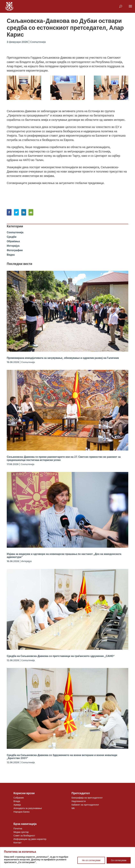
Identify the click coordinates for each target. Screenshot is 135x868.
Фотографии (15, 250)
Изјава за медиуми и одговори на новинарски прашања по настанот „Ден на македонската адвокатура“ (64, 555)
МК (73, 808)
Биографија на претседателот (87, 798)
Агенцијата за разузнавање (28, 808)
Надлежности (79, 801)
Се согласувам (119, 860)
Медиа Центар (21, 832)
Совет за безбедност (24, 835)
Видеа (11, 255)
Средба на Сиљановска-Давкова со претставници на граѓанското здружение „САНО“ (61, 656)
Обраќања (13, 241)
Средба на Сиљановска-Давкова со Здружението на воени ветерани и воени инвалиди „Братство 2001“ (62, 757)
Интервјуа (13, 246)
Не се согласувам (91, 860)
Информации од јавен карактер (30, 839)
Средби (12, 237)
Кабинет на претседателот (85, 805)
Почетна (18, 828)
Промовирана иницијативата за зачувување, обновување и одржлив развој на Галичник (63, 358)
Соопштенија (38, 42)
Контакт (17, 843)
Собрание (19, 798)
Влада (17, 801)
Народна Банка (21, 812)
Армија (17, 805)
